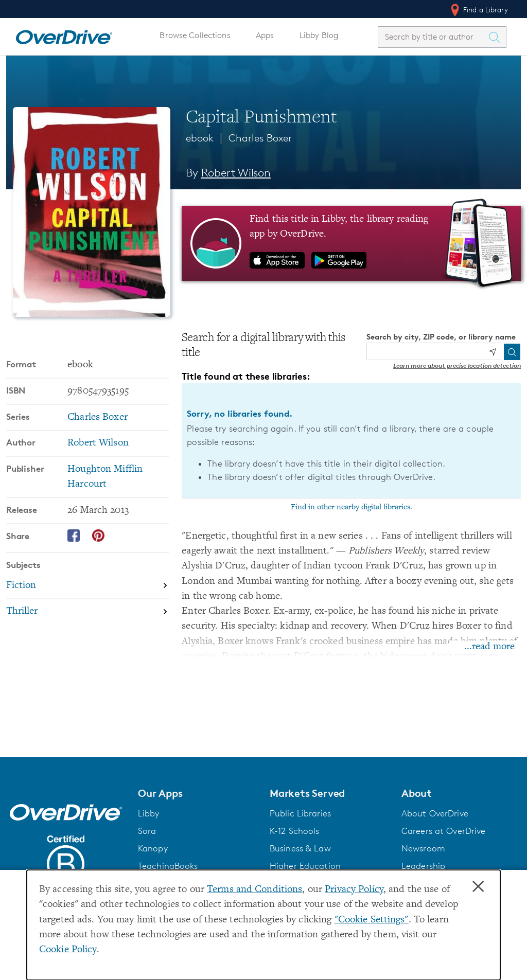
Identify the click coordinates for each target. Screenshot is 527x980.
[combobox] (433, 37)
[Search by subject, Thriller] (88, 612)
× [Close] (478, 887)
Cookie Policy (68, 950)
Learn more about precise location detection (457, 366)
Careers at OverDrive (443, 831)
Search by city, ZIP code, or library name (441, 337)
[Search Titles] (497, 37)
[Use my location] (493, 352)
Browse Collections (195, 35)
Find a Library (478, 10)
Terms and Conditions (254, 890)
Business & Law (300, 848)
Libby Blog (319, 35)
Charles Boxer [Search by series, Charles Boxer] (98, 417)
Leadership (423, 866)
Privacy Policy (354, 890)
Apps (265, 35)
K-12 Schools (294, 831)
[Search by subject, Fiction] (88, 586)
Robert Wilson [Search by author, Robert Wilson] (236, 173)
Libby (149, 813)
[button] (198, 793)
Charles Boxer (260, 138)
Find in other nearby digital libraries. (352, 507)
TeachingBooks (168, 866)
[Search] (512, 352)
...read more (489, 647)
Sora (147, 831)
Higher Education (305, 866)
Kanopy (153, 848)
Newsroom (423, 848)
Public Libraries (300, 813)
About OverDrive (435, 813)
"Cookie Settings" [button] (372, 920)
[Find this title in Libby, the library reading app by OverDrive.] (351, 243)
